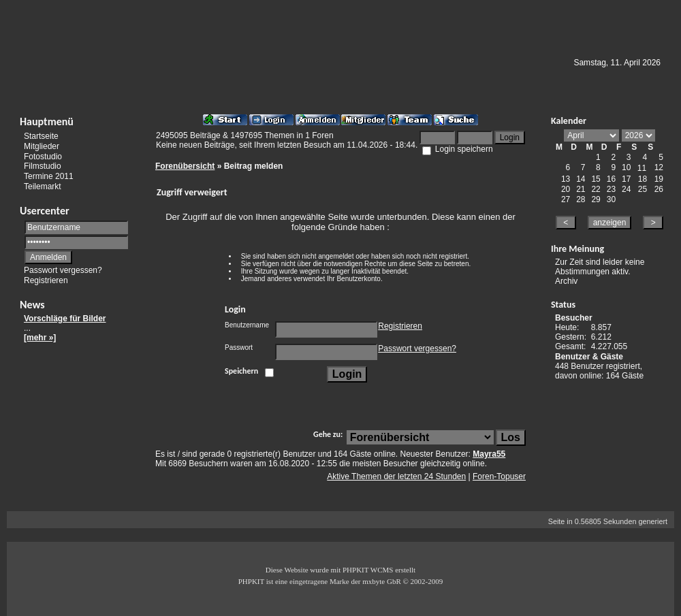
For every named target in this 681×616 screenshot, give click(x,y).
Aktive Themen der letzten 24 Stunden (396, 476)
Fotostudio (43, 156)
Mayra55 (489, 454)
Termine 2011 (49, 176)
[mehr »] (40, 338)
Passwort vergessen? (63, 270)
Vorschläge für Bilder (65, 319)
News (32, 305)
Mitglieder (42, 146)
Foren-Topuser (499, 476)
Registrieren (46, 280)
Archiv (566, 281)
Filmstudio (43, 166)
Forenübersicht (185, 166)
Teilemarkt (43, 187)
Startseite (41, 136)
